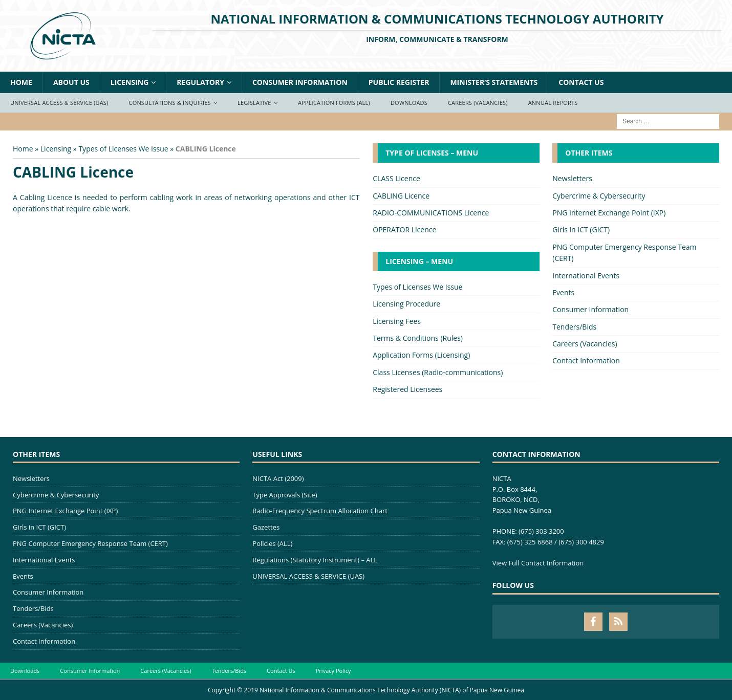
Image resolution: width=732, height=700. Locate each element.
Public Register (399, 82)
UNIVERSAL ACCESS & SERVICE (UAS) (308, 576)
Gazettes (266, 527)
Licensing (130, 82)
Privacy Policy (333, 671)
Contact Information (586, 360)
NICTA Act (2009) (278, 478)
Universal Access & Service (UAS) (59, 103)
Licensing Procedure (406, 304)
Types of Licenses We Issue (123, 149)
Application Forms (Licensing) (421, 355)
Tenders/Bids (574, 327)
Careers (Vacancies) (478, 103)
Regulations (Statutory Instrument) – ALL (315, 560)
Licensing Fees (397, 321)
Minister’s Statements (494, 82)
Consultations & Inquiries (170, 103)
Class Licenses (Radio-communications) (438, 372)
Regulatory (200, 82)
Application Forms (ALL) (334, 103)
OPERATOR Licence (404, 229)
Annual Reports (553, 103)
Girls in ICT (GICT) (581, 229)
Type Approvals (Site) (285, 495)
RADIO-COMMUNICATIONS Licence (431, 213)
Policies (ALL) (272, 543)
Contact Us (581, 82)
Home (21, 82)
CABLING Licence (401, 196)
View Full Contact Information (538, 563)
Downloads (409, 103)
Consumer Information (300, 82)
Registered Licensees (407, 389)
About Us (71, 82)
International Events (586, 276)
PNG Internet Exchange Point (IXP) (609, 213)
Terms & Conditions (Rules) (418, 338)
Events (563, 292)
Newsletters (572, 178)
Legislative (254, 103)
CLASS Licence (396, 178)
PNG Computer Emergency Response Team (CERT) (624, 253)
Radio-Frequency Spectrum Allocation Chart (320, 511)
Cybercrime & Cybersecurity (599, 196)
